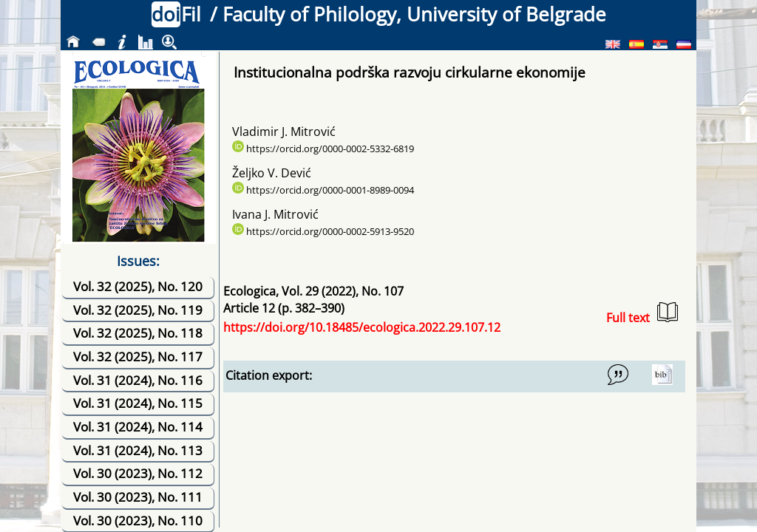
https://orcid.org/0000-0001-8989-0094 (323, 190)
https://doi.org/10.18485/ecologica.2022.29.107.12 (362, 327)
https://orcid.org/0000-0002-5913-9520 (323, 231)
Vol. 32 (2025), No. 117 (138, 357)
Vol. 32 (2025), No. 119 (138, 310)
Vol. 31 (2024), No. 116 (138, 380)
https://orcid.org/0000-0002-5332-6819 (323, 149)
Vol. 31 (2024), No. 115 (138, 403)
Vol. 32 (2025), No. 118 (138, 333)
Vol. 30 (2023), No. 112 (138, 473)
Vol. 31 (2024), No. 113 (138, 450)
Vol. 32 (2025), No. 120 (138, 286)
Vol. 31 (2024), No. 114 (138, 427)
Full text (642, 314)
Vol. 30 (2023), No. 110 (138, 521)
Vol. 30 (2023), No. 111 (138, 497)
